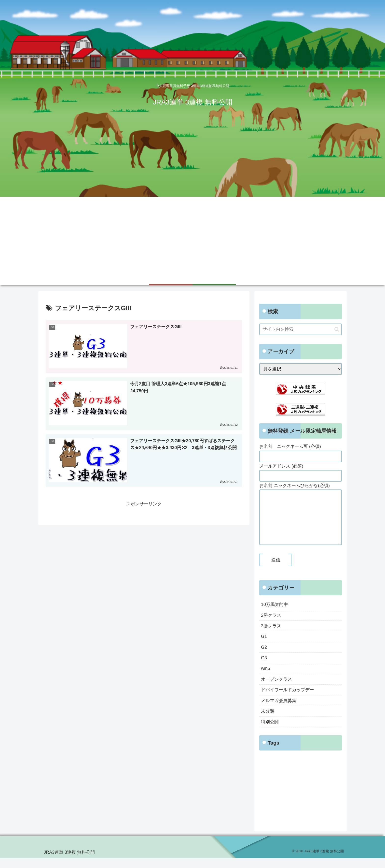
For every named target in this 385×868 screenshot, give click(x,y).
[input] (301, 329)
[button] (337, 329)
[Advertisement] (192, 234)
